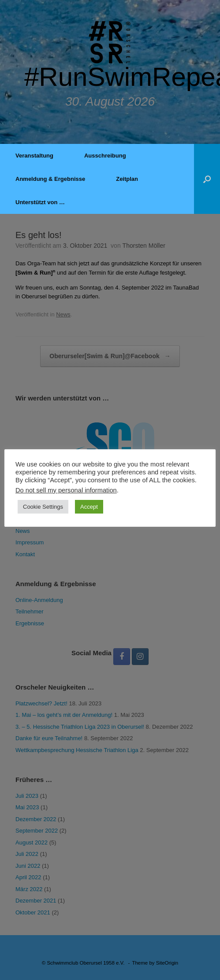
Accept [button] (89, 507)
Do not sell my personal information (66, 490)
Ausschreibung (105, 156)
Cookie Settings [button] (43, 507)
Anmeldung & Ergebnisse (50, 179)
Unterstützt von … (40, 202)
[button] (207, 179)
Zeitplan (127, 179)
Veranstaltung (34, 156)
